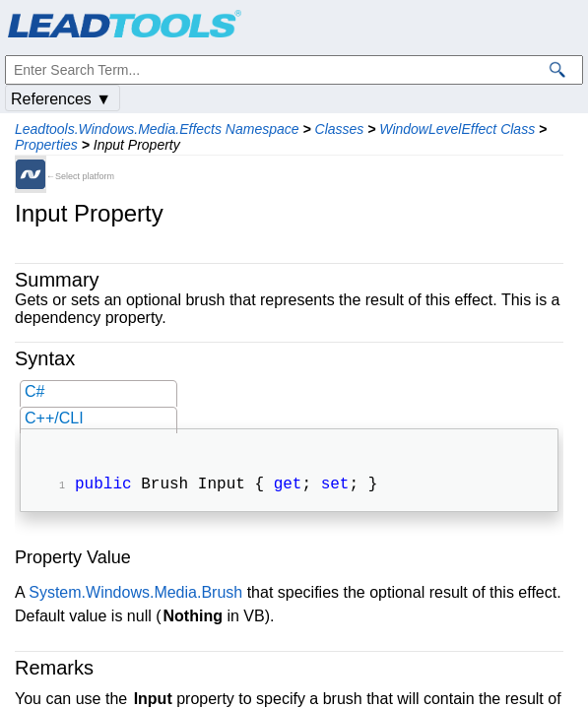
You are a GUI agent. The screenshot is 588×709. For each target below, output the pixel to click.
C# (34, 391)
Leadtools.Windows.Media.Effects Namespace (157, 129)
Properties (46, 145)
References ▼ (61, 99)
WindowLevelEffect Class (457, 129)
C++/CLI (54, 418)
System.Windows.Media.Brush (135, 594)
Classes (340, 129)
